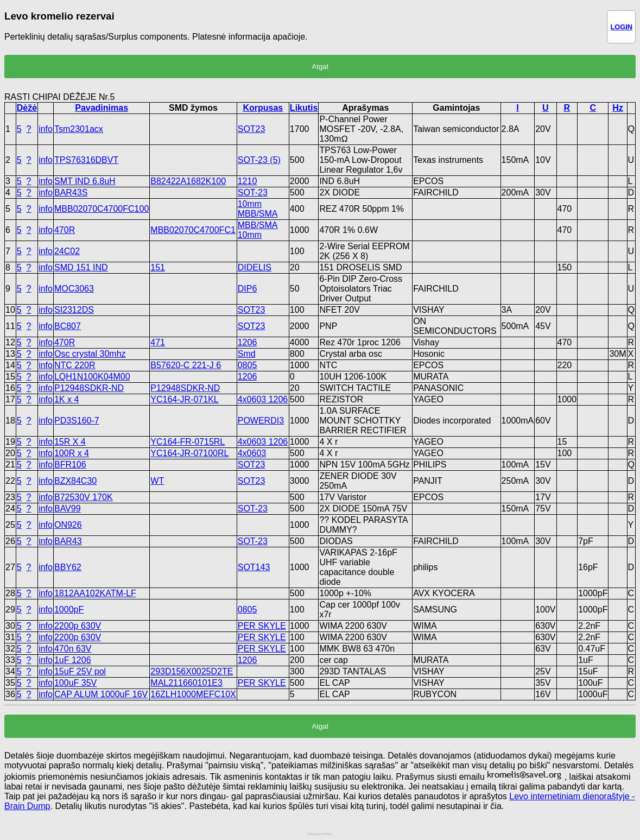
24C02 (67, 251)
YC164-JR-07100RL (189, 453)
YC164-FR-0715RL (188, 442)
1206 (248, 342)
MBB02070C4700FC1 (193, 230)
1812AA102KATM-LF (95, 593)
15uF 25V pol (80, 671)
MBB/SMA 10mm (258, 230)
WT (157, 481)
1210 (248, 181)
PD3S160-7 (77, 421)
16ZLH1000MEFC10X (193, 694)
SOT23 (252, 129)
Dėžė (27, 108)
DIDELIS (255, 267)
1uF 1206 (73, 660)
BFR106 (70, 465)
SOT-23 (253, 192)
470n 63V (73, 649)
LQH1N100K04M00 (92, 377)
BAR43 (68, 541)
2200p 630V (78, 626)
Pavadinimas (102, 108)
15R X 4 (70, 442)
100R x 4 (72, 453)
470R (65, 230)
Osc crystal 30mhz (90, 354)
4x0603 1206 (263, 399)
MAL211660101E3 (186, 683)
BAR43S (71, 192)
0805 (248, 365)
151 (158, 267)
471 (158, 342)
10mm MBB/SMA (258, 209)
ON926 (68, 525)
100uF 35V (75, 683)
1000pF (69, 610)
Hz (618, 108)
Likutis (304, 108)
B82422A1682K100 (188, 181)
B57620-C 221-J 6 (186, 365)
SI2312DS (74, 310)
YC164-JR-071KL (184, 399)
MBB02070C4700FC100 (102, 209)
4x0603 (252, 453)
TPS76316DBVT (86, 160)
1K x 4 (66, 399)
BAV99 (68, 509)
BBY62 (68, 567)
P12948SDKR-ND (89, 388)
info (46, 129)
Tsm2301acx (79, 129)
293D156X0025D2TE (192, 671)
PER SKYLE (262, 626)
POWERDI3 (261, 421)
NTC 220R (75, 365)
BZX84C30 (75, 481)
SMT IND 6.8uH (85, 181)
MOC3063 (74, 289)
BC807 (68, 326)
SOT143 (254, 567)
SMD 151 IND (81, 267)
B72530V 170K (84, 497)
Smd (247, 354)
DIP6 (248, 289)
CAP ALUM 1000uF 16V (101, 694)
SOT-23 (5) (259, 160)
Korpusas (263, 108)
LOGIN (621, 27)
